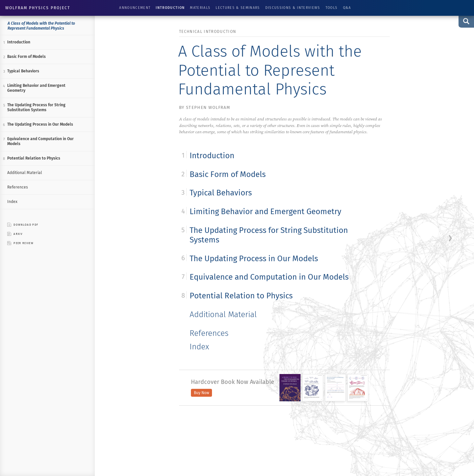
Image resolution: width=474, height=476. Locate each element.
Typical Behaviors (23, 71)
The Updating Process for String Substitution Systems (36, 107)
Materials (200, 8)
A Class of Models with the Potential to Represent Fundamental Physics (41, 26)
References (18, 187)
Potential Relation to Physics (34, 158)
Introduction (170, 8)
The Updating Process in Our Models (40, 124)
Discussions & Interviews (293, 8)
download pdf (23, 225)
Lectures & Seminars (238, 8)
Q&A (347, 8)
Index (12, 202)
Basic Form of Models (26, 57)
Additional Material (25, 173)
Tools (332, 8)
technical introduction (208, 32)
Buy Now (201, 393)
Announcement (135, 8)
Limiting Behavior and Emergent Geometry (36, 88)
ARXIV (15, 234)
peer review (20, 243)
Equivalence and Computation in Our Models (40, 141)
